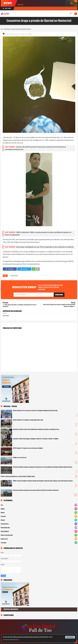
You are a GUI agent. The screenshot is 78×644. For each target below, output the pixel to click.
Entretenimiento (5, 524)
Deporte (3, 513)
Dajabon (3, 509)
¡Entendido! (70, 637)
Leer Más (50, 637)
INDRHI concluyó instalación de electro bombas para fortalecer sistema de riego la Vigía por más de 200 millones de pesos (43, 481)
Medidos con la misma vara (20, 458)
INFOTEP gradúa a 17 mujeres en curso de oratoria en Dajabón (28, 448)
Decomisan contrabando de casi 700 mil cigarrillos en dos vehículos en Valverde (45, 247)
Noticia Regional (14, 276)
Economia (3, 516)
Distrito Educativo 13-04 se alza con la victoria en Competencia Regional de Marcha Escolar (35, 411)
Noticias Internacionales (7, 535)
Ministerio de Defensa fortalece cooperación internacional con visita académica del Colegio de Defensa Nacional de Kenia (43, 467)
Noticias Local (4, 539)
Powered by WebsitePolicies (11, 640)
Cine (2, 505)
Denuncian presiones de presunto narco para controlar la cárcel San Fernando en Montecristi (36, 490)
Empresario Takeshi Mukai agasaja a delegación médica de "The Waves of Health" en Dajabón (36, 439)
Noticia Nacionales (5, 528)
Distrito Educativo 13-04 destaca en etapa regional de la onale (28, 420)
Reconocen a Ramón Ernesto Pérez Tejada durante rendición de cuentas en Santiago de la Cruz (36, 429)
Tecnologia (3, 543)
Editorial (3, 520)
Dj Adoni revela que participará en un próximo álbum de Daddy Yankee (18, 477)
